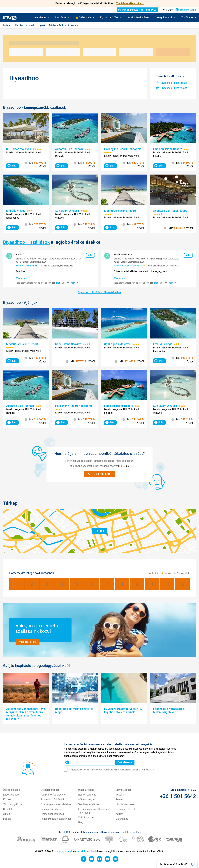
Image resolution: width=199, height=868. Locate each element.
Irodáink (120, 795)
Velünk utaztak (86, 818)
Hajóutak (8, 809)
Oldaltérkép (122, 819)
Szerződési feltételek (53, 799)
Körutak (7, 799)
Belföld (7, 819)
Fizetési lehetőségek (52, 814)
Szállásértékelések (138, 17)
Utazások (20, 25)
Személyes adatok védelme (56, 804)
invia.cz (59, 851)
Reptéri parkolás (87, 795)
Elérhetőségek (124, 790)
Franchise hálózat (125, 809)
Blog (81, 822)
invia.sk (69, 851)
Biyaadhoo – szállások (26, 242)
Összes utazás (11, 790)
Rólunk (119, 799)
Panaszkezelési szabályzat (56, 819)
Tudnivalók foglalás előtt (54, 795)
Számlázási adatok (51, 809)
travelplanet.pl (84, 851)
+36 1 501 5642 (178, 796)
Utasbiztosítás (86, 790)
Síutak (6, 814)
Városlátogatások (13, 804)
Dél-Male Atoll (57, 25)
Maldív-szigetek (37, 25)
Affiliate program (87, 799)
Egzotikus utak (11, 795)
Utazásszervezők (125, 804)
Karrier (119, 814)
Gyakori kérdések (50, 790)
